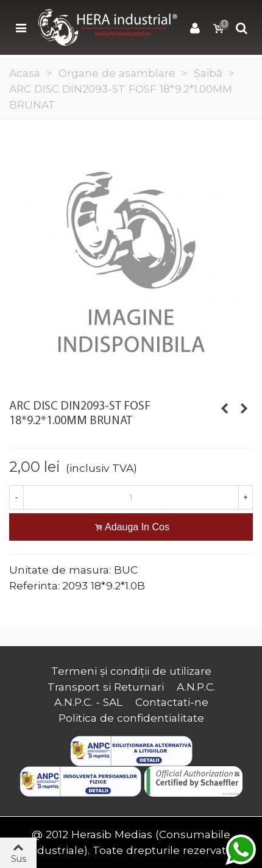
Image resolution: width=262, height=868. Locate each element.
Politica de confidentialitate (131, 718)
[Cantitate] (131, 497)
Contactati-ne (172, 702)
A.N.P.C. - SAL (88, 702)
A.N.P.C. (196, 687)
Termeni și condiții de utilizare (131, 671)
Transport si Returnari (106, 687)
